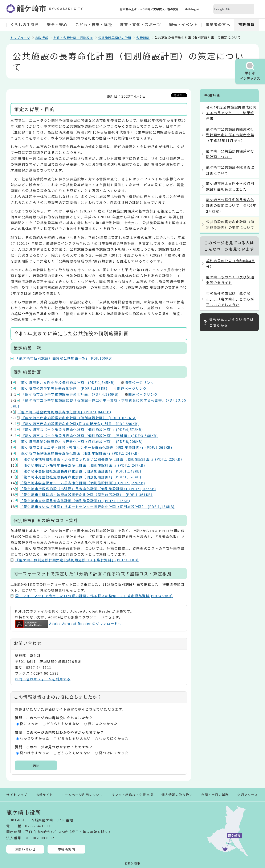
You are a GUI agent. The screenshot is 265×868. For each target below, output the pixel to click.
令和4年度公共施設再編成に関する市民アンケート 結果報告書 (231, 113)
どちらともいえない (63, 724)
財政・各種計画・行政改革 (73, 38)
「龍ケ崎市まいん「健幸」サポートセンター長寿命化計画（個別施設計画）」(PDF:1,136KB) (97, 507)
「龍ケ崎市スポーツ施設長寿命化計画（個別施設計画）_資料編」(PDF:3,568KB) (90, 436)
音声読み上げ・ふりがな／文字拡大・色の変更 (149, 9)
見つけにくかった (114, 753)
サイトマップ (17, 795)
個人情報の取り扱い (177, 795)
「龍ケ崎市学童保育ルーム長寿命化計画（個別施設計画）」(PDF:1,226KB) (82, 483)
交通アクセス (248, 795)
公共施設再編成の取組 (115, 38)
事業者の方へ (218, 24)
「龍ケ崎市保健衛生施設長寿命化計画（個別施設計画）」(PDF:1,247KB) (78, 453)
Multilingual (192, 9)
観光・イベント (184, 24)
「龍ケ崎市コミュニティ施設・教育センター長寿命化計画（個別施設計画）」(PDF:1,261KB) (95, 447)
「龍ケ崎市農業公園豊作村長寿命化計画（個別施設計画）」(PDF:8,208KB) (80, 441)
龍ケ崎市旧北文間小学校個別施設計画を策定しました (230, 186)
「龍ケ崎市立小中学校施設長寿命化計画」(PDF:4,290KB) (70, 394)
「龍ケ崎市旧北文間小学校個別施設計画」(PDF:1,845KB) (66, 382)
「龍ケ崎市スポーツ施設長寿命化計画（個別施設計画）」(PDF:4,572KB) (82, 429)
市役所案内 (67, 849)
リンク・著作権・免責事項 (132, 795)
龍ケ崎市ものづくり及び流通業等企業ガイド (230, 280)
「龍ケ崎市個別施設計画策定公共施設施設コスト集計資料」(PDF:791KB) (77, 560)
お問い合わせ (25, 849)
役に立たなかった (103, 724)
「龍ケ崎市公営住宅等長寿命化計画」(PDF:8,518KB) (63, 388)
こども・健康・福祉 (94, 24)
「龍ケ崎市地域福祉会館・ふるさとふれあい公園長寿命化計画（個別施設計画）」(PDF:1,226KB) (101, 459)
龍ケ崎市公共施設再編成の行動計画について (230, 154)
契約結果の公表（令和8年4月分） (231, 264)
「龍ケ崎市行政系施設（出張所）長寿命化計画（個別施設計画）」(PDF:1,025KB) (88, 489)
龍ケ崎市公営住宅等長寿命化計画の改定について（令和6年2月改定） (231, 205)
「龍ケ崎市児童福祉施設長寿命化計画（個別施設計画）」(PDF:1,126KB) (81, 477)
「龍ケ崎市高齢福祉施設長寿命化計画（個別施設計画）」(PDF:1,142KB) (81, 471)
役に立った (29, 724)
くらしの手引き (25, 24)
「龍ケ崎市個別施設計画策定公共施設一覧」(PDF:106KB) (64, 358)
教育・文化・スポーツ (141, 24)
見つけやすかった (35, 753)
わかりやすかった (35, 738)
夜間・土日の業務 (215, 795)
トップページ (20, 38)
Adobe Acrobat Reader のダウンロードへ (68, 623)
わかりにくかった (114, 738)
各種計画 (143, 38)
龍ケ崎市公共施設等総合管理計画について (230, 170)
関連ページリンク (139, 382)
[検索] (228, 9)
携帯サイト (44, 795)
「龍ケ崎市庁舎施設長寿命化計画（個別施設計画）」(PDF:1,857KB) (79, 418)
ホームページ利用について (82, 795)
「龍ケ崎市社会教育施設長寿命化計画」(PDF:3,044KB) (65, 412)
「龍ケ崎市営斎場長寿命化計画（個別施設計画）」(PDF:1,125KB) (75, 501)
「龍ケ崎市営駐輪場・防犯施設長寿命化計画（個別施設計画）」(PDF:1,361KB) (86, 495)
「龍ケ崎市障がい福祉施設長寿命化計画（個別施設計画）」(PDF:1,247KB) (82, 465)
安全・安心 (57, 24)
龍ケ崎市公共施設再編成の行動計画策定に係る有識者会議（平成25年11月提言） (230, 135)
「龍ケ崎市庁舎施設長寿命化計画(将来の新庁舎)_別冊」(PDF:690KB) (80, 424)
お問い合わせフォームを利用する (43, 679)
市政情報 (246, 24)
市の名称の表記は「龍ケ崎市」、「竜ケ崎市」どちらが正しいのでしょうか (230, 299)
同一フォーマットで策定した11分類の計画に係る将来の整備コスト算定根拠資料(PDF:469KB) (94, 596)
